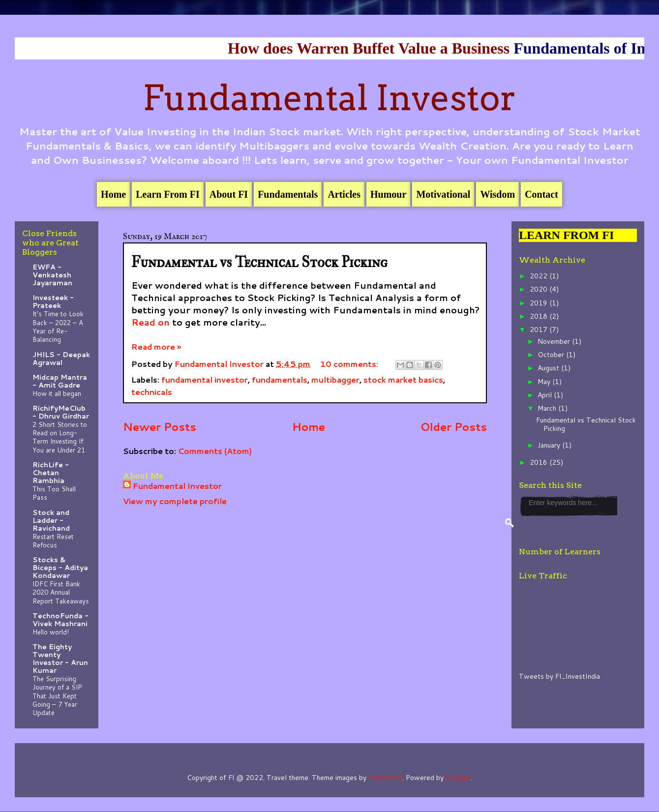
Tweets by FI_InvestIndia (559, 676)
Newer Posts (160, 426)
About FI (229, 194)
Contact (541, 194)
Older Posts (454, 426)
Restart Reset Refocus (53, 541)
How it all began (57, 393)
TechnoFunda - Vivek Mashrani (60, 620)
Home (113, 194)
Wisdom (497, 194)
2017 (539, 330)
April (546, 395)
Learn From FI (168, 194)
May (545, 382)
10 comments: (350, 364)
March (548, 408)
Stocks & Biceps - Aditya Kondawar (60, 568)
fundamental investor (205, 379)
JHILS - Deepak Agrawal (61, 359)
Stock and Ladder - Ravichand (51, 520)
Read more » (156, 346)
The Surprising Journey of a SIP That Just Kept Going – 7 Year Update (57, 695)
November (555, 341)
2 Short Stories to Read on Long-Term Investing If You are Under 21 (60, 437)
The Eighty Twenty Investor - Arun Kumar (60, 659)
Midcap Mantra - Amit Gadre (60, 381)
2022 (539, 276)
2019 (539, 303)
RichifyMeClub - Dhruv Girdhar (61, 412)
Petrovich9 (385, 778)
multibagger (335, 379)
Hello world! (51, 632)
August (549, 368)
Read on (150, 322)
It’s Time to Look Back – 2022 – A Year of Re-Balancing (58, 326)
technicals (152, 392)
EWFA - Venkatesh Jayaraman (52, 275)
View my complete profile (175, 501)
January (550, 445)
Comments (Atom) (215, 451)
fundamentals (280, 379)
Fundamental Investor (329, 98)
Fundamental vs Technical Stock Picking (259, 262)
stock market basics (403, 379)
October (552, 355)
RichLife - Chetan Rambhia (51, 473)
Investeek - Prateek (53, 301)
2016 (539, 462)
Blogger (458, 778)
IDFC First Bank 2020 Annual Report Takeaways (61, 592)
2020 (539, 289)
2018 (539, 316)
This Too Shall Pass (54, 493)
